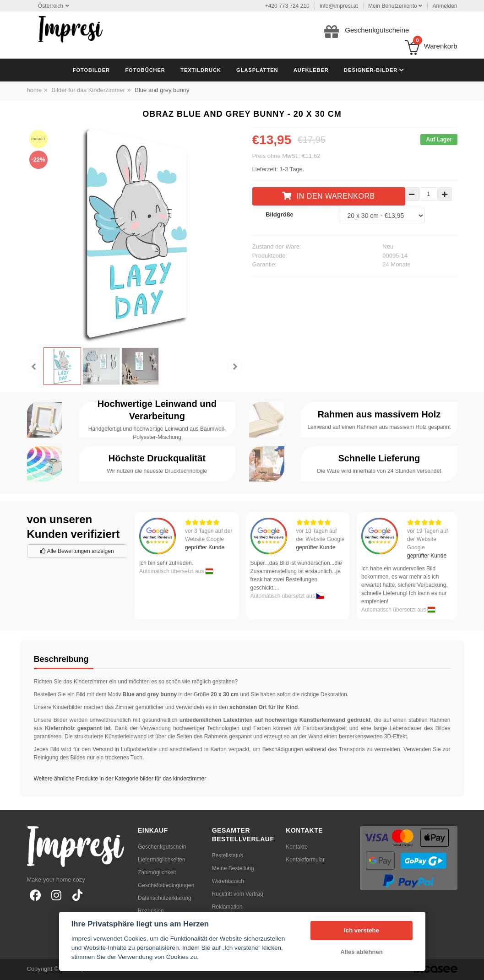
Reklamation (227, 907)
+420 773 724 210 (287, 6)
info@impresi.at (339, 6)
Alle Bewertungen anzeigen (77, 551)
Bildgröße (280, 214)
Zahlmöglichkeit (157, 872)
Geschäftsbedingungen (166, 885)
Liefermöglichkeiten (161, 860)
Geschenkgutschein (162, 847)
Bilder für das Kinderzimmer (88, 90)
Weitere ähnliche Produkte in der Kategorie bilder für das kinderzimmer (120, 779)
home (35, 90)
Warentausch (228, 881)
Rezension (151, 911)
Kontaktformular (305, 860)
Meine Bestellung (233, 868)
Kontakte (296, 847)
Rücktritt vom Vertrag (238, 894)
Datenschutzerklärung (165, 898)
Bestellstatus (228, 855)
